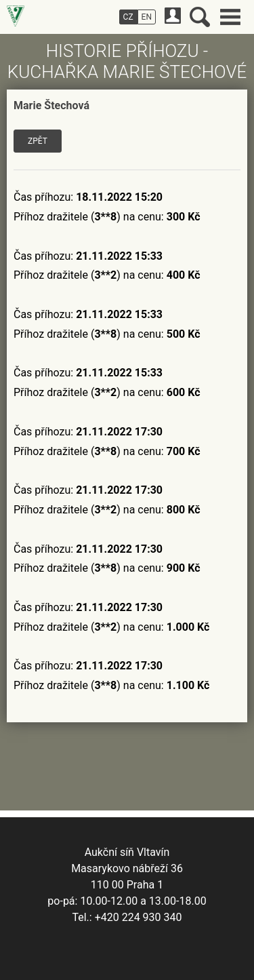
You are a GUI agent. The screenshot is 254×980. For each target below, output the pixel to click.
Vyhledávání (200, 17)
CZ (128, 17)
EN (147, 17)
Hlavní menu (230, 17)
